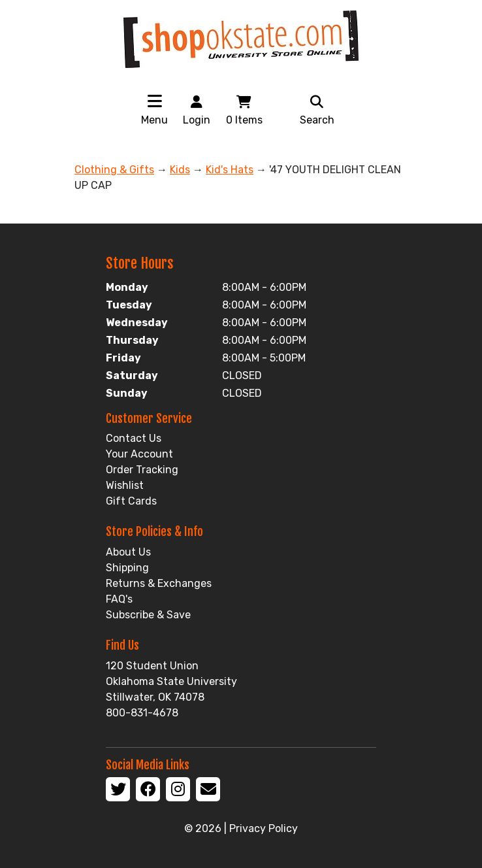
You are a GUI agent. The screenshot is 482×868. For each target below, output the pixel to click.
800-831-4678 (142, 713)
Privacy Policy (264, 828)
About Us (128, 552)
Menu (154, 120)
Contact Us (134, 438)
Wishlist (125, 485)
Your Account (139, 454)
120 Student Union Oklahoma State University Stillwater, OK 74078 (171, 681)
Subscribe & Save (148, 615)
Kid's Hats (230, 170)
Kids (180, 170)
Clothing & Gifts (114, 170)
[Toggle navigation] (155, 101)
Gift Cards (131, 501)
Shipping (127, 568)
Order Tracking (142, 470)
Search (317, 109)
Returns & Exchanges (159, 583)
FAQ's (119, 599)
